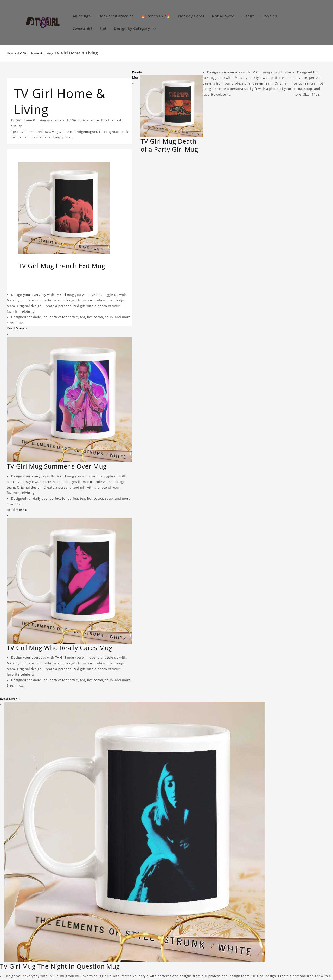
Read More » (17, 328)
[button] (134, 28)
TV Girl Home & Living (36, 53)
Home (12, 53)
